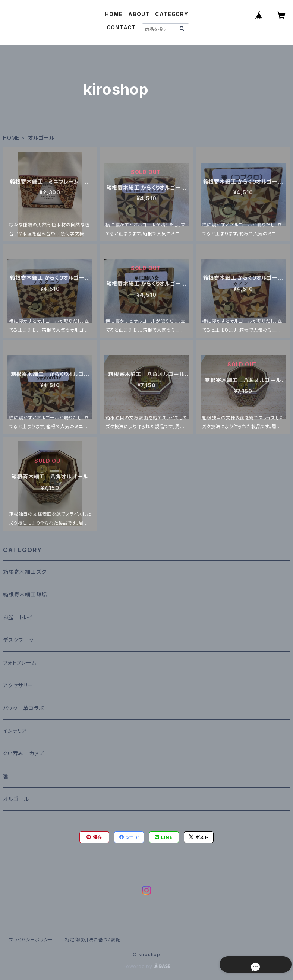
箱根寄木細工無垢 (25, 594)
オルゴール (16, 799)
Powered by (146, 966)
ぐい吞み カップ (23, 753)
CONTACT (121, 27)
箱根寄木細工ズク (25, 572)
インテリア (15, 731)
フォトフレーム (20, 663)
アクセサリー (18, 685)
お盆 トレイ (18, 617)
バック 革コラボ (23, 708)
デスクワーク (18, 640)
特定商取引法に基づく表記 (93, 940)
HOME (114, 14)
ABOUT (139, 14)
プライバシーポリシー (31, 940)
